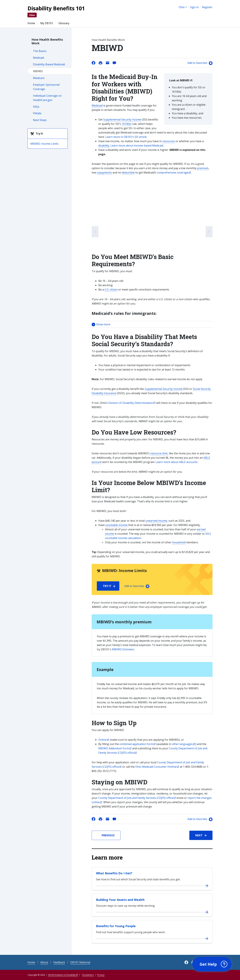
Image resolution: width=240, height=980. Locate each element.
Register (207, 7)
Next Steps (40, 120)
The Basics (40, 51)
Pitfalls (37, 113)
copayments (104, 172)
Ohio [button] (182, 7)
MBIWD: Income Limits (44, 144)
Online (102, 740)
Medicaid (38, 58)
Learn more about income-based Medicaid (137, 145)
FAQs (36, 107)
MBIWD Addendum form (114, 748)
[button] (152, 324)
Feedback (59, 962)
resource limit (159, 453)
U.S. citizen (111, 289)
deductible (128, 172)
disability (104, 145)
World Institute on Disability (62, 975)
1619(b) (126, 124)
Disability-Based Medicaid (49, 64)
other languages (182, 744)
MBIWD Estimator (123, 649)
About (44, 962)
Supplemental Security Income (122, 119)
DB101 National (80, 962)
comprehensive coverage (173, 172)
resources (169, 141)
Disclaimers (88, 975)
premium (203, 168)
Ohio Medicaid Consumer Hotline (156, 767)
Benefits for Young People (116, 926)
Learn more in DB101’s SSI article (126, 137)
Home (31, 23)
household (179, 542)
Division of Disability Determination (131, 403)
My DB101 (47, 23)
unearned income (156, 521)
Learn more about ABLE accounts (177, 462)
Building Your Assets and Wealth (120, 900)
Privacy (101, 975)
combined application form (136, 744)
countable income (116, 525)
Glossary (64, 23)
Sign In (194, 7)
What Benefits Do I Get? (114, 873)
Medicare (39, 78)
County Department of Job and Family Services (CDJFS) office (136, 798)
